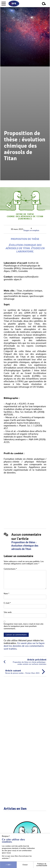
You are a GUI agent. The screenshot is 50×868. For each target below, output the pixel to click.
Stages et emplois (31, 230)
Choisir (25, 865)
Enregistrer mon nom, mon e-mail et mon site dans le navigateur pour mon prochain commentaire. (24, 626)
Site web (8, 612)
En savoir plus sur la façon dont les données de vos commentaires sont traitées (24, 646)
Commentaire (10, 569)
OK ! (8, 865)
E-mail (7, 603)
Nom (6, 594)
